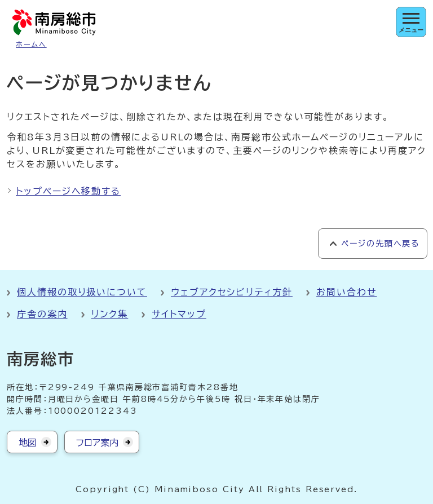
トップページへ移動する (68, 191)
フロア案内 (97, 443)
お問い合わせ (347, 292)
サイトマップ (179, 314)
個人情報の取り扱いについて (82, 292)
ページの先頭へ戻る (380, 244)
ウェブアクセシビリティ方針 (232, 292)
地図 (28, 443)
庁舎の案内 (42, 314)
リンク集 (110, 314)
